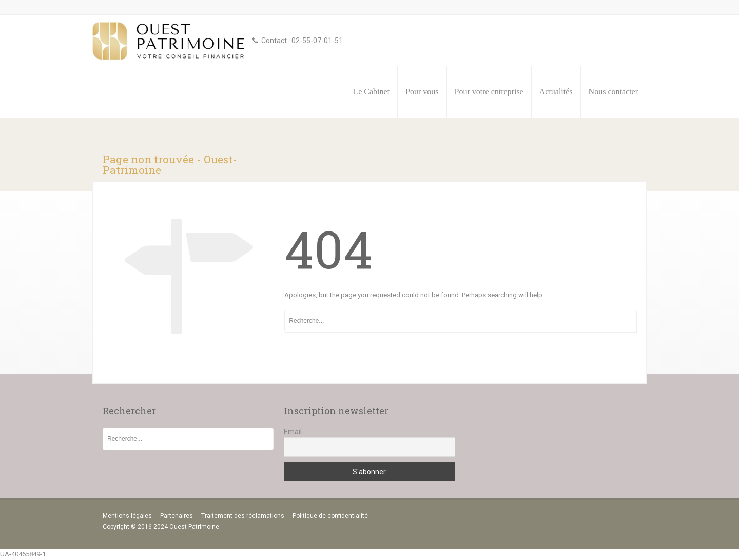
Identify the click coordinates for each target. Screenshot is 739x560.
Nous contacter (613, 92)
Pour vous (422, 92)
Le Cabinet (371, 92)
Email (293, 432)
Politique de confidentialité (330, 516)
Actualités (556, 92)
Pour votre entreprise (489, 92)
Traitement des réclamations (243, 516)
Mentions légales (127, 516)
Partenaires (177, 516)
